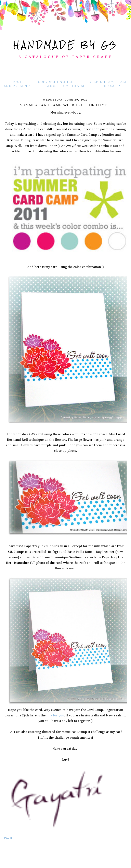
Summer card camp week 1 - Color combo (65, 105)
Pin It (8, 838)
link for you (55, 715)
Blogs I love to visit (66, 86)
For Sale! (111, 86)
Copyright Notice (56, 82)
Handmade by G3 (65, 45)
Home (17, 82)
